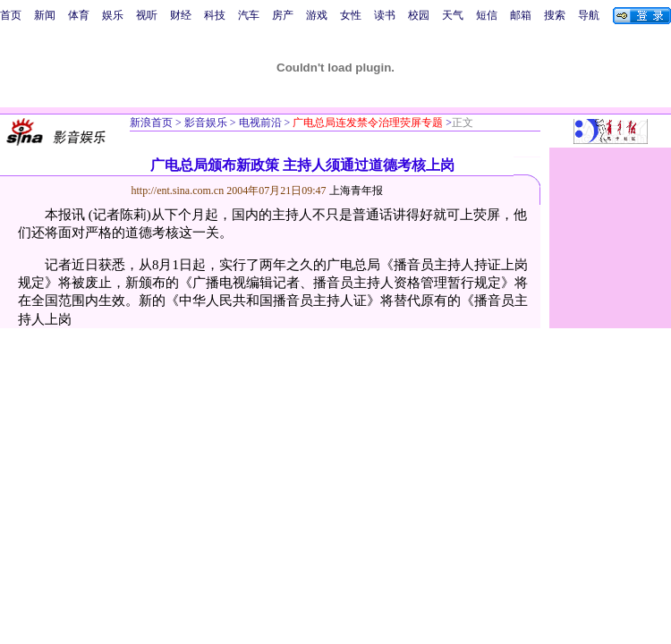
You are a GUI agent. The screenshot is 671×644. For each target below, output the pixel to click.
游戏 (317, 15)
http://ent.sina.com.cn (179, 191)
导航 (589, 15)
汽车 (249, 15)
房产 (283, 15)
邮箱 (521, 15)
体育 (79, 15)
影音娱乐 (206, 123)
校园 (419, 15)
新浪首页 (151, 123)
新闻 (45, 15)
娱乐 (113, 15)
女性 (351, 15)
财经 (181, 15)
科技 (215, 15)
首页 (11, 15)
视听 (147, 15)
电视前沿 (259, 123)
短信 (487, 15)
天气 (453, 15)
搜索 (555, 15)
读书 (385, 15)
